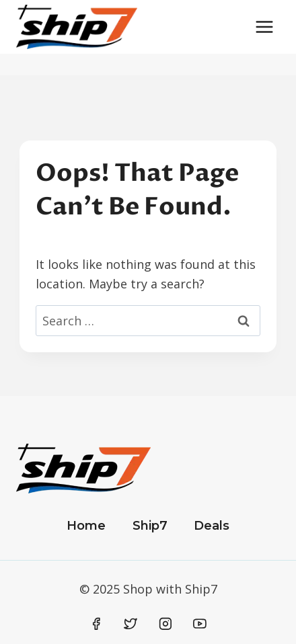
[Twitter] (131, 624)
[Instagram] (165, 624)
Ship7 (150, 526)
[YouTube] (200, 624)
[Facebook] (96, 624)
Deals (212, 526)
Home (86, 526)
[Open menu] (264, 27)
